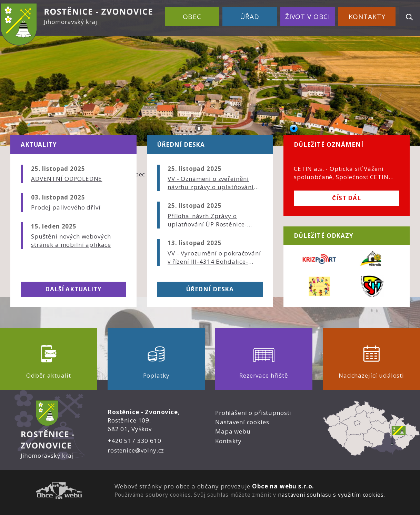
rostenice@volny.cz (136, 450)
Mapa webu (233, 431)
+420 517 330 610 (134, 441)
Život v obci (308, 17)
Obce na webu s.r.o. (283, 486)
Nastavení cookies (242, 422)
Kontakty (367, 17)
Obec (192, 17)
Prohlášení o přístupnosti (253, 413)
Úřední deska (210, 289)
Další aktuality (73, 289)
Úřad (249, 17)
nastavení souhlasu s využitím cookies (331, 495)
